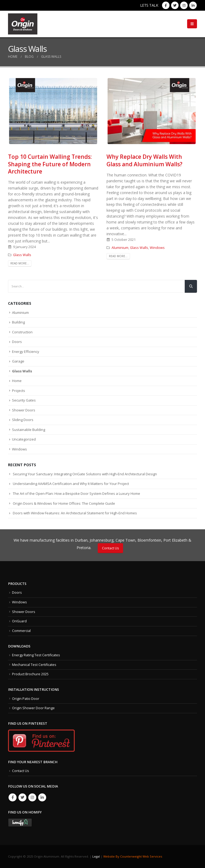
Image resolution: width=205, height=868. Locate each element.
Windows (157, 248)
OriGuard (19, 621)
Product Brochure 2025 (30, 674)
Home (17, 381)
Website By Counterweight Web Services (133, 856)
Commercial (21, 631)
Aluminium (120, 248)
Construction (22, 332)
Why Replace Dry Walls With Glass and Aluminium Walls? (144, 160)
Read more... (20, 263)
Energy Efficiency (26, 352)
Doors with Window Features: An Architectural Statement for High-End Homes (75, 513)
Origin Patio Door (26, 699)
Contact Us (111, 548)
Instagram (32, 797)
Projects (19, 391)
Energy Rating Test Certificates (36, 655)
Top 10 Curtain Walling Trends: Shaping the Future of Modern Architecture (50, 164)
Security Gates (24, 400)
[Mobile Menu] (192, 24)
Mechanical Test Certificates (34, 665)
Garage (18, 361)
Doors (17, 342)
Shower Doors (24, 410)
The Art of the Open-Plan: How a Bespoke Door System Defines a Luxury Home (76, 493)
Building (18, 322)
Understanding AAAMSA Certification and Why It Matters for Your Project (71, 484)
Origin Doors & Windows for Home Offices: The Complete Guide (64, 503)
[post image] (53, 111)
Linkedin (42, 797)
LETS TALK (149, 5)
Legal (96, 856)
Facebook (13, 797)
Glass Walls (22, 255)
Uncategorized (24, 439)
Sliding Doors (23, 420)
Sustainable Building (29, 430)
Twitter (22, 797)
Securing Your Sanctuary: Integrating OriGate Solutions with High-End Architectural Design (85, 474)
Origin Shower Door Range (33, 708)
